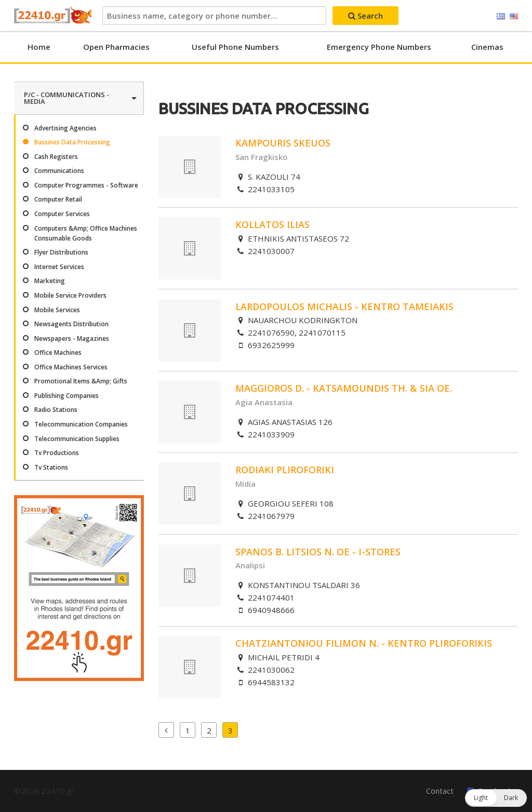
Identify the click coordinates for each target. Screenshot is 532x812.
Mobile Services (57, 310)
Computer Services (62, 214)
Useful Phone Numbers (235, 47)
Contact (440, 791)
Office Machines (58, 352)
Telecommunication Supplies (77, 439)
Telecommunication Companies (81, 424)
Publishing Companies (66, 396)
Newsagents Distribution (71, 324)
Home (39, 47)
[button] (496, 798)
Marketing (50, 281)
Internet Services (59, 267)
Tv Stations (51, 467)
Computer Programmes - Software (86, 185)
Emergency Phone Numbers (379, 47)
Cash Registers (56, 157)
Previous (166, 730)
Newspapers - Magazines (72, 338)
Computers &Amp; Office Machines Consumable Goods (86, 233)
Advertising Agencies (65, 128)
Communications (59, 171)
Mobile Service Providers (70, 295)
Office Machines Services (71, 367)
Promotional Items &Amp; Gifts (81, 381)
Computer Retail (58, 199)
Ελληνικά (501, 17)
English (514, 17)
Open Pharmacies (116, 47)
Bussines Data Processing (72, 142)
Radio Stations (56, 410)
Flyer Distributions (61, 252)
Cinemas (487, 47)
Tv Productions (57, 453)
